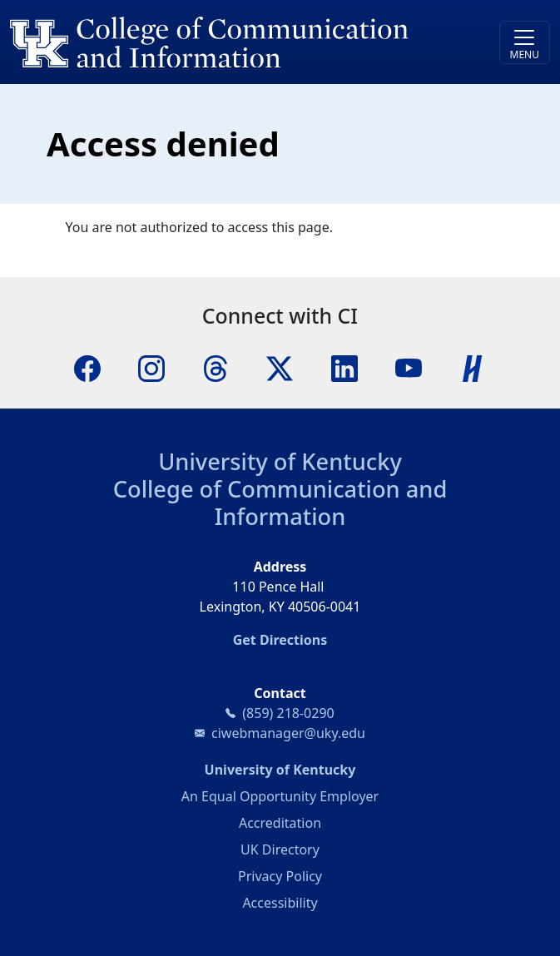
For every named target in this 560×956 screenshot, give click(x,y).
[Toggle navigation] (525, 42)
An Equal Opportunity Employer (280, 796)
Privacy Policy (280, 876)
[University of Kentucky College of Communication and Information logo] (213, 42)
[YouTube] (409, 368)
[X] (280, 368)
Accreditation (280, 823)
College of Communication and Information (280, 503)
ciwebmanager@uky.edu (288, 733)
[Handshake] (473, 368)
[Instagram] (151, 368)
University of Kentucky (280, 461)
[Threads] (216, 368)
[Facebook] (87, 368)
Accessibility (280, 903)
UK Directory (280, 850)
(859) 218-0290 (288, 713)
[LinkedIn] (344, 368)
